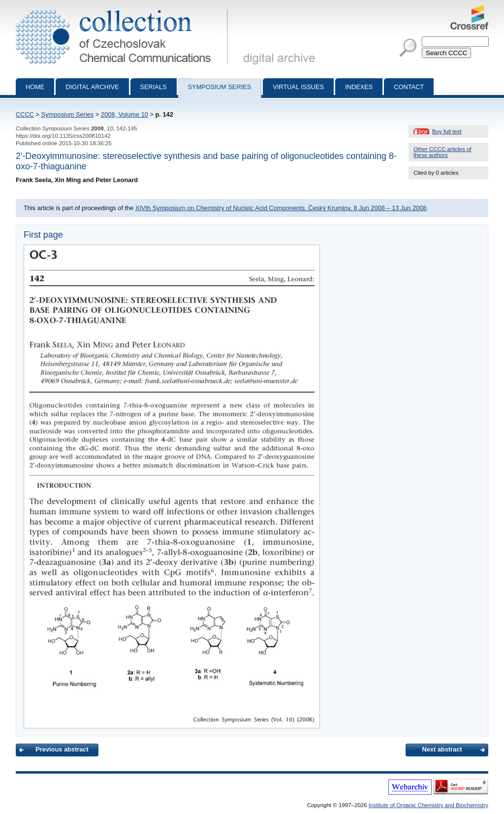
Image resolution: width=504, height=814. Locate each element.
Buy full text (447, 131)
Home (35, 87)
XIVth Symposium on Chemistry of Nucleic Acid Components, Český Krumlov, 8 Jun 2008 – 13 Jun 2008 (281, 208)
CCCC (25, 114)
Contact (409, 87)
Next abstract (442, 749)
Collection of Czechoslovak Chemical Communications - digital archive (124, 9)
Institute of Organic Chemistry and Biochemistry (428, 805)
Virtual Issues (298, 87)
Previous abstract (62, 749)
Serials (154, 87)
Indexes (359, 87)
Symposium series (220, 87)
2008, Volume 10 (125, 114)
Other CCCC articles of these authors (442, 152)
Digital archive (92, 87)
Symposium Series (68, 114)
